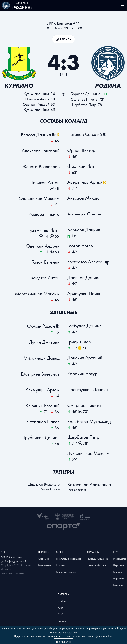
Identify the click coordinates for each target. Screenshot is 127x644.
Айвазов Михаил (84, 198)
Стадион (117, 572)
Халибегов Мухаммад (89, 421)
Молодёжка (44, 565)
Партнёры (118, 578)
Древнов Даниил (84, 278)
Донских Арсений (85, 358)
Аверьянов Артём (85, 182)
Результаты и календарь (69, 559)
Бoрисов (84, 94)
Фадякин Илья (82, 166)
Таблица (60, 565)
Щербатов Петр (83, 437)
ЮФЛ (61, 608)
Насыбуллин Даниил (88, 390)
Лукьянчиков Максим (89, 453)
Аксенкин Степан (84, 214)
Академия (43, 559)
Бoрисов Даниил (84, 230)
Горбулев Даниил (85, 326)
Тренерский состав (96, 565)
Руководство (120, 559)
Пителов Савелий (85, 134)
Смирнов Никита (84, 405)
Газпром (62, 621)
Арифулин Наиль (84, 294)
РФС (60, 614)
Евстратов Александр (89, 262)
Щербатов (84, 105)
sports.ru (62, 601)
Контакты (118, 585)
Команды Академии (97, 559)
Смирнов (84, 99)
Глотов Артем (81, 246)
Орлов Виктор (81, 150)
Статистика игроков (66, 572)
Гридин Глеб (79, 342)
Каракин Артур (83, 374)
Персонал (118, 565)
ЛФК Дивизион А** (64, 23)
